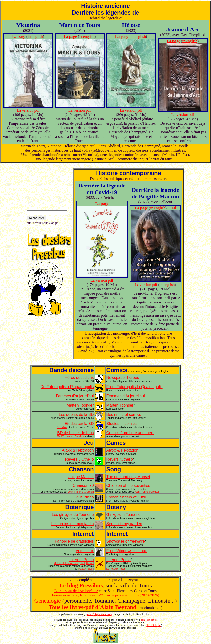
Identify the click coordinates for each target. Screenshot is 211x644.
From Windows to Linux (127, 551)
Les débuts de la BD (76, 414)
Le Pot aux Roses (116, 569)
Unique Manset (81, 477)
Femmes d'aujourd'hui (75, 396)
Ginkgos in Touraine (124, 515)
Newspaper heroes (123, 378)
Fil (174, 208)
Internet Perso (82, 560)
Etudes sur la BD (79, 424)
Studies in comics (122, 424)
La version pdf (28, 110)
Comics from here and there (130, 433)
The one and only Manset (128, 477)
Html (82, 563)
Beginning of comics (124, 414)
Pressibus (62, 427)
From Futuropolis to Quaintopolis (135, 387)
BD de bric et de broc (75, 433)
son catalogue (148, 620)
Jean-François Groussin (81, 492)
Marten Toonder (80, 405)
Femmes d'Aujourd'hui (126, 396)
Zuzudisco (85, 497)
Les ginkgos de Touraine (73, 515)
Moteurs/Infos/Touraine (66, 563)
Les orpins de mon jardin (72, 524)
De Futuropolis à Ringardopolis (67, 387)
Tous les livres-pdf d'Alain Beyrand (93, 607)
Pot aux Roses (86, 569)
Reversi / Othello (79, 459)
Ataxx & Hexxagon (78, 450)
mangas (69, 436)
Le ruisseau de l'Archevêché (76, 591)
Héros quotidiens (79, 378)
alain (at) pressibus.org (99, 614)
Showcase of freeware (126, 541)
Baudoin (79, 436)
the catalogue (154, 625)
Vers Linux (85, 551)
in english (35, 37)
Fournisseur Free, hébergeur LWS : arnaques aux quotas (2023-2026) (105, 595)
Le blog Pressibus (81, 585)
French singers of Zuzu (126, 497)
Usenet (90, 563)
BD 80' (60, 436)
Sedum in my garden (124, 524)
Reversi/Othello (120, 459)
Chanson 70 (83, 485)
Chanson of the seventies (128, 485)
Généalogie (47, 601)
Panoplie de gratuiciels (74, 541)
